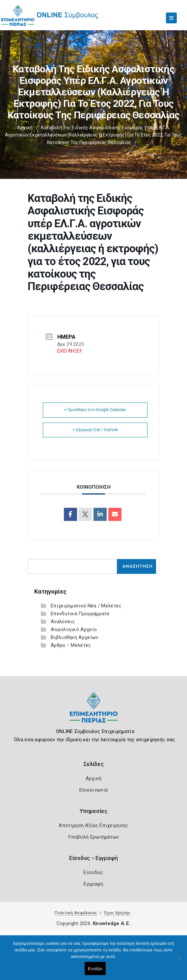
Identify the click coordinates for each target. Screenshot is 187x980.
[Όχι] (179, 961)
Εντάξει (95, 969)
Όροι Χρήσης (117, 913)
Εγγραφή (93, 884)
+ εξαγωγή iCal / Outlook (95, 430)
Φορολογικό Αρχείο (74, 629)
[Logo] (94, 712)
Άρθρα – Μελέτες (71, 645)
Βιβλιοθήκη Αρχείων (74, 637)
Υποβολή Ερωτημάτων (93, 837)
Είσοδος (93, 872)
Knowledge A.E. (112, 923)
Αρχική (25, 128)
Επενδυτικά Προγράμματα (80, 614)
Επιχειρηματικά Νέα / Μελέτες (86, 606)
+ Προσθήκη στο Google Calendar (95, 410)
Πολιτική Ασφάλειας (76, 913)
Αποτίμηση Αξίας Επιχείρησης (93, 825)
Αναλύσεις (63, 622)
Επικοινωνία (93, 790)
